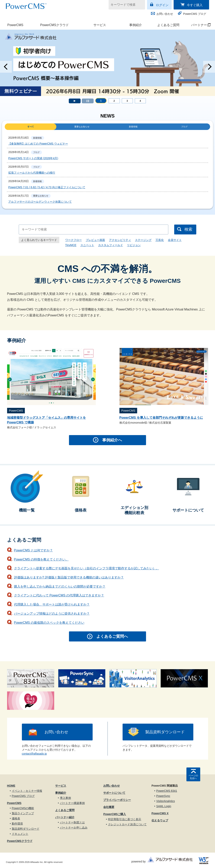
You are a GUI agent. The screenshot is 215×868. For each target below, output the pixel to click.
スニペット (87, 245)
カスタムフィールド (111, 245)
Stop (88, 101)
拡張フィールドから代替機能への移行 (32, 173)
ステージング (143, 240)
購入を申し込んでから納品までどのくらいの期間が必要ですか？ (60, 586)
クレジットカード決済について (127, 824)
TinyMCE (71, 245)
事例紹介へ (112, 440)
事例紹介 (136, 25)
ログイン (162, 5)
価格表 (16, 818)
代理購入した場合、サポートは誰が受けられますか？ (52, 604)
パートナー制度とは (72, 822)
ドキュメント (20, 834)
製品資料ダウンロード (165, 732)
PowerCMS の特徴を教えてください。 (41, 559)
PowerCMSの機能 (23, 808)
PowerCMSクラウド (54, 25)
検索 (188, 229)
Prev (6, 67)
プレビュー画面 (95, 240)
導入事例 (65, 798)
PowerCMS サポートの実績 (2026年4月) (33, 158)
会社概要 (109, 807)
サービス (100, 25)
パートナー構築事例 (72, 803)
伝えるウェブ (160, 820)
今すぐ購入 (195, 5)
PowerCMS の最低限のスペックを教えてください (49, 623)
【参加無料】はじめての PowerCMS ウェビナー (38, 144)
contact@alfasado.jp (34, 754)
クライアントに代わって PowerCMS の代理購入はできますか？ (59, 595)
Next (209, 67)
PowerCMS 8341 (167, 791)
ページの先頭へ (193, 777)
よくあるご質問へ (112, 636)
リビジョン (134, 245)
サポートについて (114, 793)
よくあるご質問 (168, 25)
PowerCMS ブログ (195, 14)
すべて (31, 127)
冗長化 (160, 240)
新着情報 (133, 127)
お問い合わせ (165, 14)
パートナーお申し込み (74, 828)
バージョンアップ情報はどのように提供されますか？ (52, 614)
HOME (11, 786)
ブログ (184, 127)
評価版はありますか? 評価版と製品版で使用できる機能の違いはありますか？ (69, 577)
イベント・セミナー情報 (27, 791)
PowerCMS (15, 25)
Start (75, 101)
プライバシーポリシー (117, 800)
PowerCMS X (160, 813)
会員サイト (175, 240)
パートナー (199, 25)
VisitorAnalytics (166, 801)
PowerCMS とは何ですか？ (33, 550)
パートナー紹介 (65, 817)
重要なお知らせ (82, 127)
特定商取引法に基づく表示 (125, 819)
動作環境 (17, 824)
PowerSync (163, 796)
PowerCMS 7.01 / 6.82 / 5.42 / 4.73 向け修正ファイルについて (47, 187)
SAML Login (164, 806)
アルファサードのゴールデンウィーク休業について (40, 202)
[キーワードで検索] (124, 5)
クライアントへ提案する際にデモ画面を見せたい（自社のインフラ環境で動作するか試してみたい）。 (87, 568)
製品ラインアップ (23, 813)
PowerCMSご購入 (115, 814)
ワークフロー (74, 240)
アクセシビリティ (120, 240)
